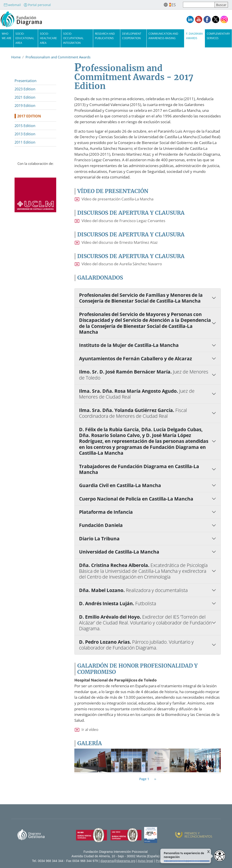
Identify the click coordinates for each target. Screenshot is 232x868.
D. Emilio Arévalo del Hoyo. (145, 623)
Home (16, 57)
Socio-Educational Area (25, 38)
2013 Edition (25, 134)
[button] (93, 760)
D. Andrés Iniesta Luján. (118, 603)
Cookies (194, 861)
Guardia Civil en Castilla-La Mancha (120, 485)
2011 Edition (25, 142)
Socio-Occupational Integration (73, 38)
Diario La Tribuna (99, 539)
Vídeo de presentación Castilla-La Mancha (117, 199)
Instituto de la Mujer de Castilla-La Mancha (129, 345)
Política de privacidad (171, 861)
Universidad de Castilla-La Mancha (119, 552)
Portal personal (37, 5)
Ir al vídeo (90, 729)
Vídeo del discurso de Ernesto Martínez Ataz (120, 242)
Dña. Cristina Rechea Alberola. (143, 571)
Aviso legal (146, 861)
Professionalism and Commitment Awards (58, 57)
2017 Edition (29, 116)
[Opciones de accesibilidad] (220, 856)
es (174, 5)
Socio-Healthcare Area (48, 38)
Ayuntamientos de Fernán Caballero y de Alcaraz (135, 359)
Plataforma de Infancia (106, 512)
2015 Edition (25, 126)
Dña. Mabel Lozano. (133, 590)
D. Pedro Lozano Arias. (136, 645)
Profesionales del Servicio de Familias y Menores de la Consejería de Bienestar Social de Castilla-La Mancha (141, 298)
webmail (12, 5)
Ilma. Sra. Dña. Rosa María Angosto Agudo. (137, 394)
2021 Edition (25, 97)
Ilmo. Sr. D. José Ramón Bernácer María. (144, 375)
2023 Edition (25, 89)
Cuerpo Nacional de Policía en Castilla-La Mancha (136, 499)
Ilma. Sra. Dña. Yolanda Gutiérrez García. (133, 413)
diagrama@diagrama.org (118, 861)
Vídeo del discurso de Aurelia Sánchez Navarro (122, 264)
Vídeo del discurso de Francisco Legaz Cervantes (123, 221)
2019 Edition (25, 106)
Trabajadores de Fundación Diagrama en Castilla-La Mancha (139, 469)
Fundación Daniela (101, 525)
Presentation (26, 81)
